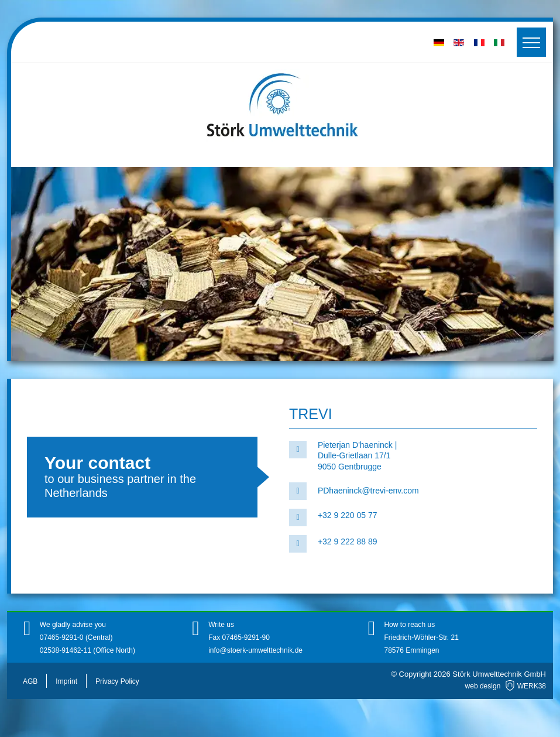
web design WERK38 (506, 686)
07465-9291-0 (63, 637)
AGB (30, 681)
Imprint (66, 681)
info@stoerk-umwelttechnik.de (255, 650)
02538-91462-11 (66, 650)
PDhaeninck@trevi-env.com (368, 491)
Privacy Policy (117, 681)
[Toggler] (531, 42)
